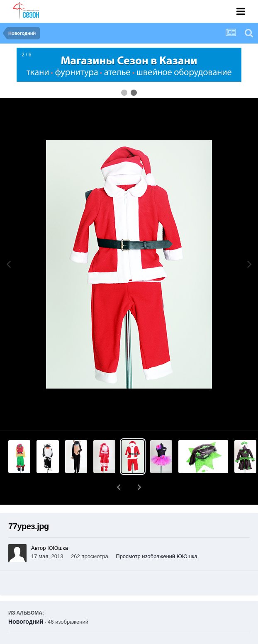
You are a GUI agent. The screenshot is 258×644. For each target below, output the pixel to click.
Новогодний (26, 600)
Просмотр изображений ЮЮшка (156, 535)
